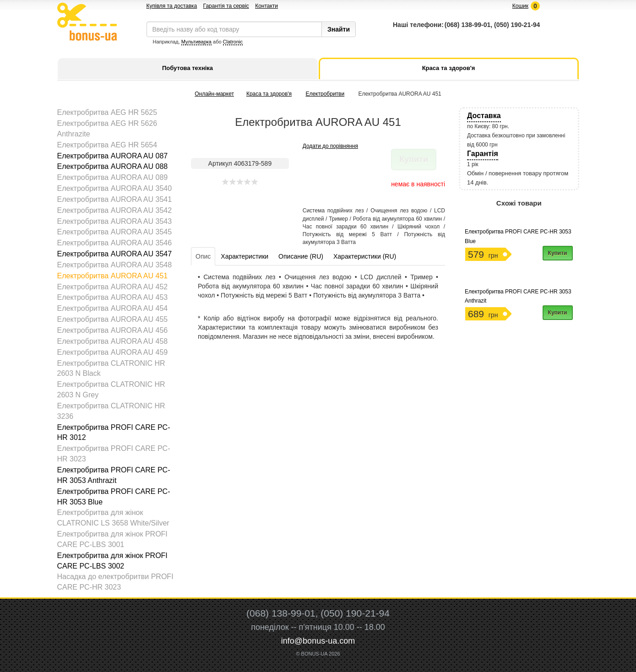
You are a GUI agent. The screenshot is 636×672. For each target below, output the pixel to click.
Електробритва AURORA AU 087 (113, 156)
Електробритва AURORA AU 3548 (115, 265)
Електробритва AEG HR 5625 (107, 112)
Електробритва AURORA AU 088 (113, 166)
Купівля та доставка (172, 6)
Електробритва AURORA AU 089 (113, 177)
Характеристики (245, 256)
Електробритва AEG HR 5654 (107, 145)
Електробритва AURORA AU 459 (113, 352)
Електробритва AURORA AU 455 (113, 319)
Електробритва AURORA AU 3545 (115, 232)
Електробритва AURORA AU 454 (113, 308)
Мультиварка (196, 42)
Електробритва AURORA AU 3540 (115, 188)
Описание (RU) (301, 256)
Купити (558, 253)
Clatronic (233, 42)
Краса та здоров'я (269, 94)
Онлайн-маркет (214, 94)
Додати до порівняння (330, 146)
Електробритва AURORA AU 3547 (115, 254)
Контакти (266, 6)
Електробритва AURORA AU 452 (113, 287)
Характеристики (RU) (365, 256)
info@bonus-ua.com (318, 641)
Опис (203, 256)
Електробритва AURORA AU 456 (113, 330)
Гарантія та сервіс (226, 6)
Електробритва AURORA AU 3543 (115, 221)
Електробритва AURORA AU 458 (113, 341)
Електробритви (325, 94)
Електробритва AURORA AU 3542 (115, 210)
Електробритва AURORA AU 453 (113, 297)
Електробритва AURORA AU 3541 (115, 199)
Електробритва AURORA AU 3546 (115, 243)
